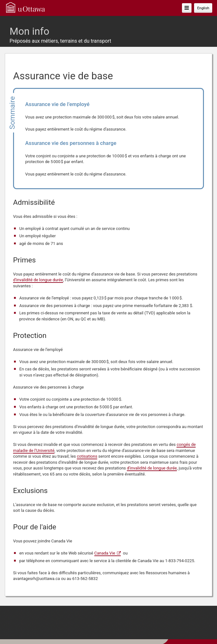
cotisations (87, 456)
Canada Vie (105, 553)
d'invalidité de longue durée (38, 280)
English (203, 8)
